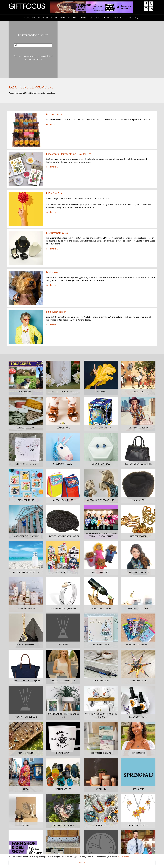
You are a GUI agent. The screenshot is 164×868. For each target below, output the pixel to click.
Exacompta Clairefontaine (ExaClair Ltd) (69, 154)
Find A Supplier (40, 18)
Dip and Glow (54, 114)
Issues (54, 18)
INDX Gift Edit (54, 193)
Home (27, 18)
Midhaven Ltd (54, 272)
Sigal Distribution (56, 312)
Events (83, 18)
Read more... (52, 124)
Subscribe (94, 18)
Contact (119, 18)
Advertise (107, 18)
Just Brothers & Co (57, 233)
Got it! (82, 862)
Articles (72, 18)
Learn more (124, 857)
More (129, 18)
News (63, 18)
